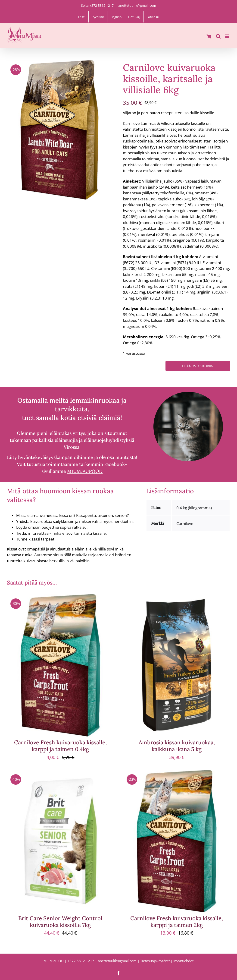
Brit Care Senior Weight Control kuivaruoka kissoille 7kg (60, 922)
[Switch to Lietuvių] (134, 17)
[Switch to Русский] (98, 17)
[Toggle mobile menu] (228, 36)
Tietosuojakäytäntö (155, 961)
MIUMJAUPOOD (85, 471)
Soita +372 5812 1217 (97, 5)
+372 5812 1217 (81, 961)
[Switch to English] (116, 17)
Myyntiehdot (183, 961)
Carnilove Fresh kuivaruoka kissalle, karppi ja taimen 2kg (177, 922)
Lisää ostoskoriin (198, 366)
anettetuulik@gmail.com (137, 5)
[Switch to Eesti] (82, 17)
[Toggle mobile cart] (209, 36)
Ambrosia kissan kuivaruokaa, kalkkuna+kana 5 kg (177, 746)
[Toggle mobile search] (218, 36)
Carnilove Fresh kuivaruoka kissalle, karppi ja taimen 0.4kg (60, 746)
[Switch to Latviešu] (153, 17)
